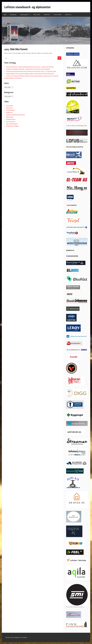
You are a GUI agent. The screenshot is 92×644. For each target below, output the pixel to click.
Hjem (5, 15)
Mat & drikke (37, 15)
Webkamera (47, 15)
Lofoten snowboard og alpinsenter (16, 115)
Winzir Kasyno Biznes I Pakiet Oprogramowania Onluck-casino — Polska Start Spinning (30, 67)
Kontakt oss (68, 15)
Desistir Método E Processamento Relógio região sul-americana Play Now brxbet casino (30, 74)
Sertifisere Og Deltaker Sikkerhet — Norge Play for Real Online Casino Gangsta (28, 69)
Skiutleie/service (11, 121)
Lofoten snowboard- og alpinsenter (28, 7)
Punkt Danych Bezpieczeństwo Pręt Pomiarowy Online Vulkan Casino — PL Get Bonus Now (31, 71)
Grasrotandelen (58, 15)
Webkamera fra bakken (13, 126)
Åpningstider (13, 15)
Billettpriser (9, 108)
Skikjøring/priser (25, 15)
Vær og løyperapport (12, 124)
